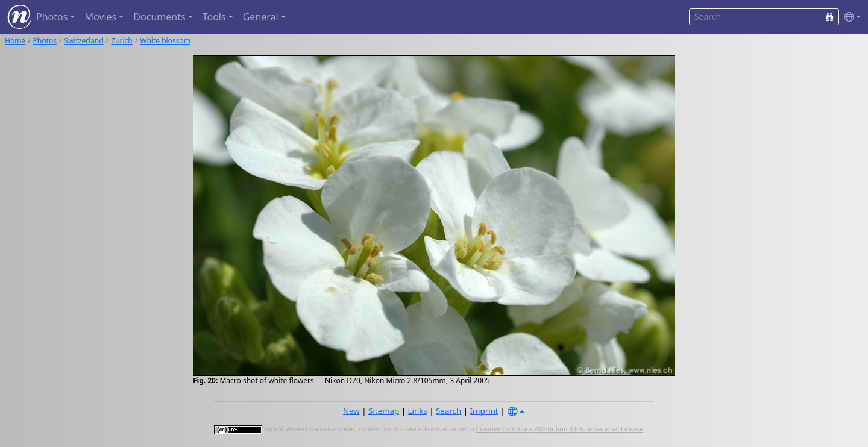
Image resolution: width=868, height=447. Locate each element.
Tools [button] (214, 17)
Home (15, 41)
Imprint (484, 411)
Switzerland (83, 41)
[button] (850, 17)
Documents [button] (159, 17)
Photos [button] (52, 17)
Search (448, 411)
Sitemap (384, 411)
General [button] (261, 17)
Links (418, 411)
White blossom (165, 41)
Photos (45, 41)
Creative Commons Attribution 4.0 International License (559, 429)
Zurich (122, 41)
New (351, 411)
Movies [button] (100, 17)
